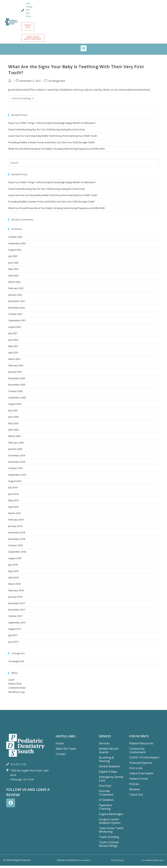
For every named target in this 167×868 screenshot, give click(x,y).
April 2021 (13, 355)
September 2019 (17, 477)
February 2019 (16, 522)
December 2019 (17, 458)
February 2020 (16, 445)
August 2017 (15, 631)
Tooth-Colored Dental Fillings (109, 846)
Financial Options (141, 765)
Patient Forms (139, 781)
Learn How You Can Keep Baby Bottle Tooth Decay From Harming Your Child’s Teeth (53, 138)
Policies (134, 786)
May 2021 (13, 348)
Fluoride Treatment (106, 795)
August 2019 (15, 483)
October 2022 (15, 239)
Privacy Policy (117, 862)
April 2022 (13, 278)
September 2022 (17, 246)
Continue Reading (24, 100)
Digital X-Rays (108, 774)
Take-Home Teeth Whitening (111, 832)
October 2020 (15, 393)
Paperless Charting (105, 809)
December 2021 (17, 303)
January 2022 (15, 297)
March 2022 (14, 284)
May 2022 (13, 271)
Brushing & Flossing (106, 762)
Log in (11, 682)
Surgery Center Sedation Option (110, 823)
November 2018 (17, 541)
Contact (61, 756)
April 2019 (13, 509)
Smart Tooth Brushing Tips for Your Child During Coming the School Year (47, 132)
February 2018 (16, 593)
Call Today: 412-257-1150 (30, 10)
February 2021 (16, 368)
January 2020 (15, 451)
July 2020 (13, 413)
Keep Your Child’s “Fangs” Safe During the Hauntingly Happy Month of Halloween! (52, 125)
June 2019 (13, 496)
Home (60, 746)
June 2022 (13, 265)
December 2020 (17, 381)
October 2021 (15, 316)
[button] (84, 51)
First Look (136, 770)
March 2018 (14, 586)
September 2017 (17, 625)
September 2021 (17, 323)
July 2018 (13, 567)
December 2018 (17, 535)
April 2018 (13, 580)
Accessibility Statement (152, 862)
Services (104, 746)
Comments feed (17, 690)
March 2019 (14, 516)
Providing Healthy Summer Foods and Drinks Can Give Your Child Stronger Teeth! (52, 144)
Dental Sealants (109, 769)
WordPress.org (16, 694)
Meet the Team (66, 751)
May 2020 (13, 426)
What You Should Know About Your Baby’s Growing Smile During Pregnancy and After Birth (57, 151)
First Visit (105, 788)
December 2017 (17, 605)
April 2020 (13, 432)
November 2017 (17, 612)
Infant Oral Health (141, 776)
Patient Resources (141, 746)
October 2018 (15, 548)
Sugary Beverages (111, 816)
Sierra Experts (84, 862)
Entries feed (15, 686)
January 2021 (15, 374)
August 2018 (15, 561)
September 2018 (17, 554)
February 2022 (16, 291)
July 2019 (13, 490)
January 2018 (15, 599)
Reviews (135, 792)
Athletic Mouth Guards (109, 753)
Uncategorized (57, 83)
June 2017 (13, 644)
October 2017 (15, 618)
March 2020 (14, 438)
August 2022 (15, 252)
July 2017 (13, 638)
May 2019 (13, 503)
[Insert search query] (83, 165)
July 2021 (13, 336)
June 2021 (13, 342)
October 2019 (15, 470)
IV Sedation (106, 802)
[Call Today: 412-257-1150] (23, 10)
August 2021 (15, 329)
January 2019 (15, 528)
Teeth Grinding (109, 839)
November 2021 (17, 310)
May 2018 (13, 573)
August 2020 (15, 406)
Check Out (136, 797)
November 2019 (17, 464)
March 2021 (14, 361)
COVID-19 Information (144, 760)
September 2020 (17, 400)
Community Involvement (138, 753)
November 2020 (17, 387)
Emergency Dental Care (111, 781)
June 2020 (13, 419)
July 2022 (13, 258)
